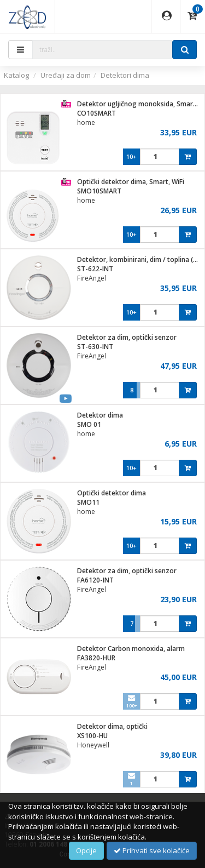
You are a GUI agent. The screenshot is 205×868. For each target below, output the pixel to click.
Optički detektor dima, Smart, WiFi (131, 182)
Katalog (16, 75)
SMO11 (88, 502)
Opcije (86, 850)
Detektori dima (125, 75)
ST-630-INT (95, 347)
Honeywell (93, 745)
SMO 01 (89, 424)
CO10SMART (96, 113)
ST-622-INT (95, 269)
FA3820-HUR (96, 658)
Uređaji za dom (66, 75)
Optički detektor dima (112, 493)
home (86, 122)
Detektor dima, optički (112, 726)
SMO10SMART (99, 191)
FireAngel (92, 278)
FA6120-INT (95, 580)
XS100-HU (92, 736)
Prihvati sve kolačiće (152, 850)
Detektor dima (100, 415)
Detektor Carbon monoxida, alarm (131, 649)
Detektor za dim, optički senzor (127, 337)
